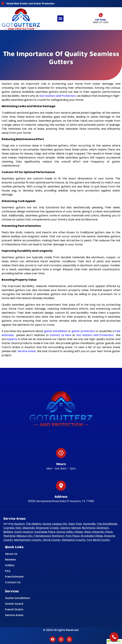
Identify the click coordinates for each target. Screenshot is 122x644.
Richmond (89, 528)
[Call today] (101, 15)
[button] (60, 19)
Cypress (9, 528)
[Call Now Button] (114, 637)
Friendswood (42, 536)
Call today (101, 20)
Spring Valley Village (70, 532)
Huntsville (89, 524)
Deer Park (75, 524)
